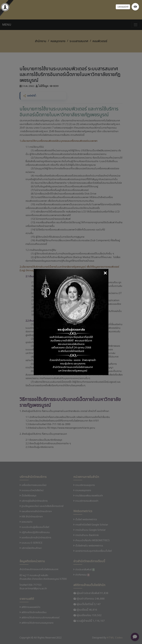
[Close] (105, 273)
